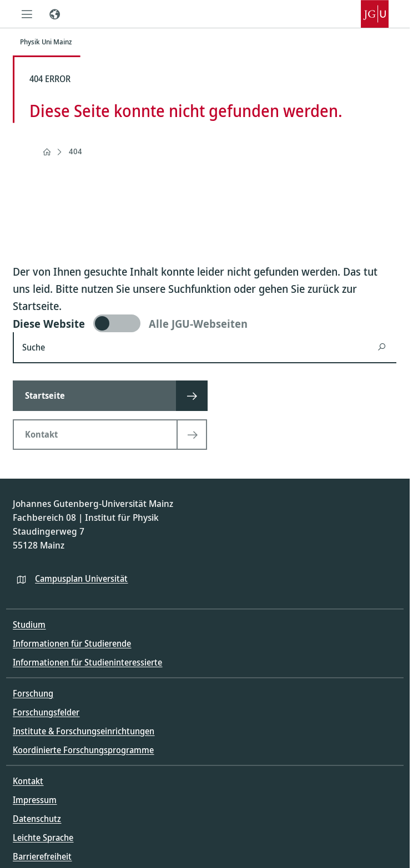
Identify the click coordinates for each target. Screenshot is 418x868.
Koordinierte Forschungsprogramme (83, 750)
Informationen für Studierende (72, 643)
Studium (29, 625)
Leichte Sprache (43, 837)
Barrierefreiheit (42, 856)
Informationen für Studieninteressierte (87, 662)
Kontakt (28, 781)
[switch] (205, 323)
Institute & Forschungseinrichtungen (84, 731)
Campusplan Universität (81, 578)
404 (75, 151)
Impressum (35, 800)
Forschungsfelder (46, 712)
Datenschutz (37, 819)
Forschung (33, 693)
